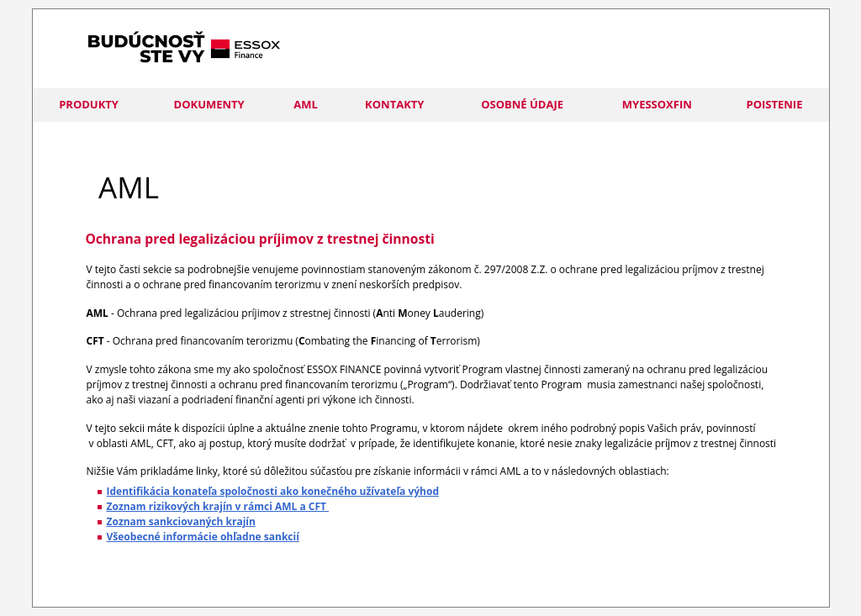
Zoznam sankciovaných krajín (181, 521)
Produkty (89, 104)
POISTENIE (775, 104)
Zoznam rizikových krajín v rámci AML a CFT (218, 506)
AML (306, 104)
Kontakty (394, 104)
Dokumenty (209, 104)
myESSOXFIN (657, 104)
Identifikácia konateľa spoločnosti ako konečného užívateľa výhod (273, 491)
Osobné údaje (522, 104)
